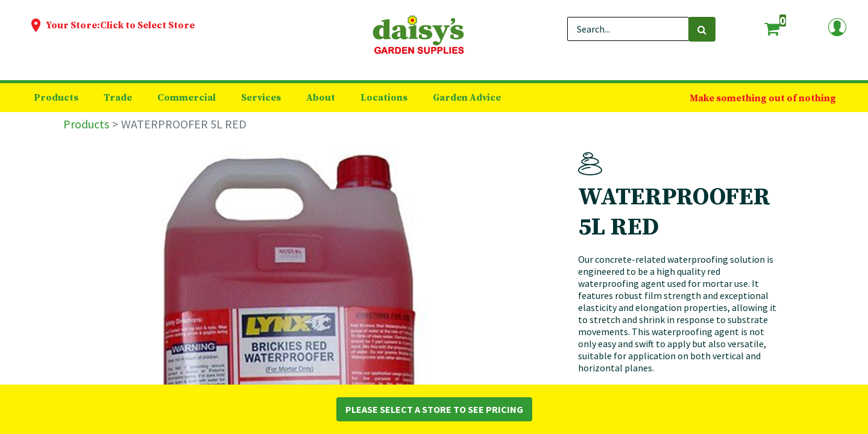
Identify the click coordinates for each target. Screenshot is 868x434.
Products (86, 124)
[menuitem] (56, 98)
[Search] (702, 29)
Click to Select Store (147, 25)
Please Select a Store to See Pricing (434, 409)
